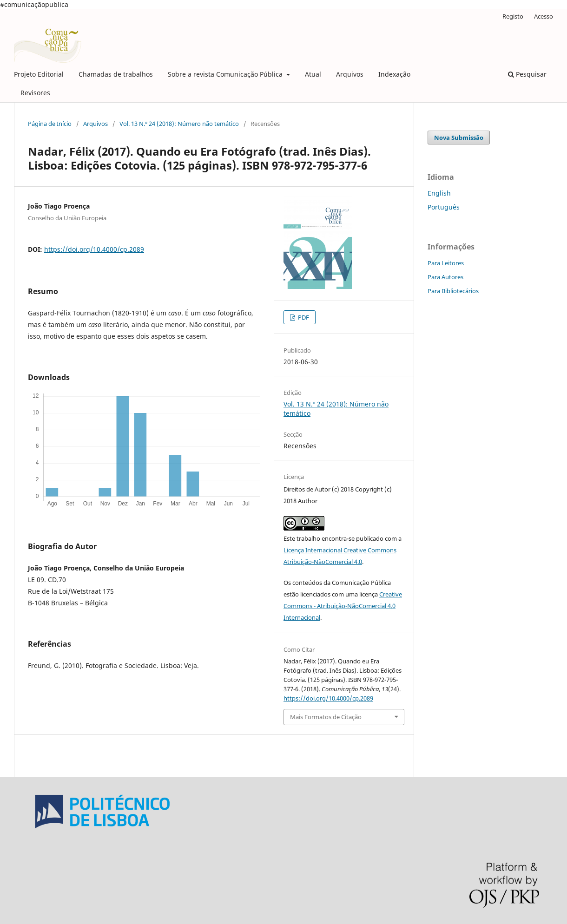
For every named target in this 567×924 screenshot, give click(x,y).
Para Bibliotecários (453, 291)
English (439, 193)
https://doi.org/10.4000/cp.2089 (94, 249)
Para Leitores (446, 263)
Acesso (544, 16)
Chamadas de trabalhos (116, 74)
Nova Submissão (459, 138)
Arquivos (350, 74)
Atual (313, 74)
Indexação (394, 74)
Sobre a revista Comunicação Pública (226, 74)
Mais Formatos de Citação (326, 717)
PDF (303, 317)
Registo (513, 16)
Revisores (35, 93)
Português (444, 207)
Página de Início (50, 124)
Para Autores (445, 277)
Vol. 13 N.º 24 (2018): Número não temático (179, 124)
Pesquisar (527, 74)
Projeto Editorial (39, 74)
